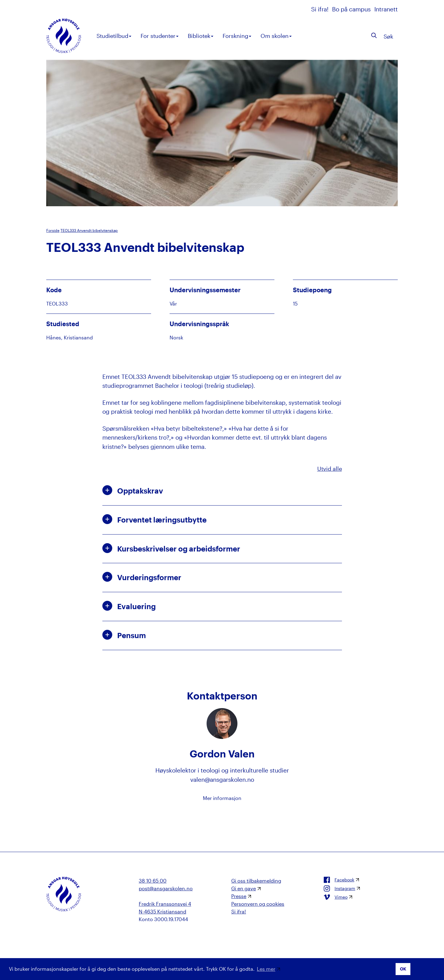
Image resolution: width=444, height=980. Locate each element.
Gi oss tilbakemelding (256, 881)
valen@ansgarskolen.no (222, 779)
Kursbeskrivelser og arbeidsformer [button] (171, 548)
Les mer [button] (266, 969)
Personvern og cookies (258, 904)
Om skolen (276, 36)
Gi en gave (244, 888)
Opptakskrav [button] (133, 490)
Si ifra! (321, 9)
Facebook (339, 880)
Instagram (339, 888)
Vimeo (336, 897)
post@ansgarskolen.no (166, 888)
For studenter (160, 36)
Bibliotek (201, 36)
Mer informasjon (222, 798)
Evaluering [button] (129, 606)
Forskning (237, 36)
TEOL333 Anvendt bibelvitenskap (89, 230)
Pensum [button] (124, 635)
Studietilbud (114, 36)
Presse (239, 896)
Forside (53, 230)
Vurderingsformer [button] (142, 577)
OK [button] (403, 969)
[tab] (222, 491)
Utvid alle (330, 469)
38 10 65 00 (153, 881)
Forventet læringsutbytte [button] (154, 519)
